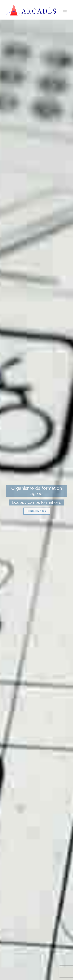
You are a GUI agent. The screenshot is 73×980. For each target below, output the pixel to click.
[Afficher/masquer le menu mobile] (65, 12)
